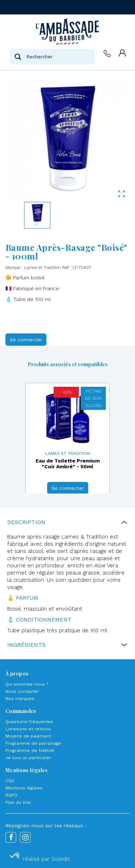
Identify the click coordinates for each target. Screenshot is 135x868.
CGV (10, 781)
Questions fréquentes (29, 722)
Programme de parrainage (33, 743)
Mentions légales (24, 788)
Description (26, 522)
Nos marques (20, 699)
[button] (15, 856)
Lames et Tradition (42, 267)
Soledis (61, 859)
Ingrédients (26, 645)
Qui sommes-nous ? (27, 684)
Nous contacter (22, 691)
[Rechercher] (53, 57)
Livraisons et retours (28, 729)
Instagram (25, 837)
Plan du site (18, 802)
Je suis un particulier (28, 758)
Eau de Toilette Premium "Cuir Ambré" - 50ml (68, 464)
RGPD (11, 795)
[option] (67, 441)
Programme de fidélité (30, 750)
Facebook (11, 837)
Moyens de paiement (28, 736)
